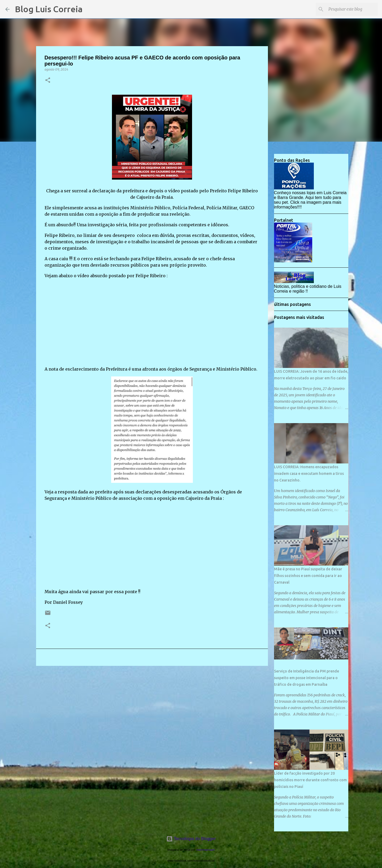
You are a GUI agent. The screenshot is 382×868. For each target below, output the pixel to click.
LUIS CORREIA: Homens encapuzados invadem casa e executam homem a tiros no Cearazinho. (309, 474)
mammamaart (205, 850)
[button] (48, 81)
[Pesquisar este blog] (350, 9)
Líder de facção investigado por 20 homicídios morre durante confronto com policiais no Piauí (310, 780)
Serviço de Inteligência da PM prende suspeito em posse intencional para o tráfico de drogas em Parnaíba (307, 678)
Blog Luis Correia (49, 9)
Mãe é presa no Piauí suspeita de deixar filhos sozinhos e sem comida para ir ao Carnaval (308, 576)
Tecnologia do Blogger (191, 839)
